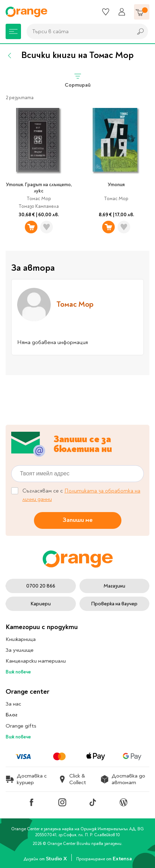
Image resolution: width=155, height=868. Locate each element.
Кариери (41, 604)
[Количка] (142, 12)
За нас (13, 704)
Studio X (57, 859)
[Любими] (106, 12)
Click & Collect (72, 779)
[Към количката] (142, 12)
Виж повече (18, 672)
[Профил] (122, 12)
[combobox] (78, 31)
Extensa (122, 859)
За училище (20, 650)
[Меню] (13, 31)
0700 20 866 (41, 586)
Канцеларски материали (36, 661)
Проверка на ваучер (114, 604)
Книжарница (21, 639)
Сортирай (78, 80)
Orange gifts (21, 726)
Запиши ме (78, 520)
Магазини (114, 586)
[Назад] (10, 56)
